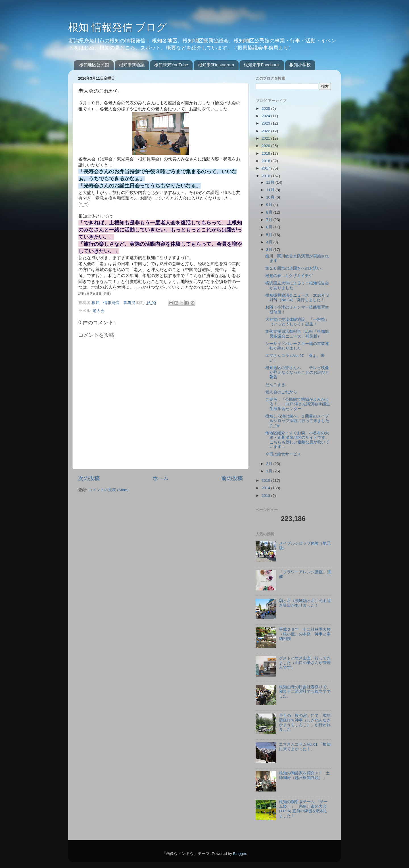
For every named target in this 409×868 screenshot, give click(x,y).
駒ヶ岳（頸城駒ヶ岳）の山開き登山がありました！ (305, 603)
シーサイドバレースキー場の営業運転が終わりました (297, 346)
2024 (266, 116)
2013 (266, 496)
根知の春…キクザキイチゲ (289, 276)
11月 (271, 190)
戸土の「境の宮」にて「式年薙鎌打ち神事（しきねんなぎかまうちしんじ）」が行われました (305, 723)
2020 (266, 146)
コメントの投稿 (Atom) (108, 490)
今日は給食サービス (283, 454)
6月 (270, 227)
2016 (266, 176)
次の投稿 (89, 478)
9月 (270, 205)
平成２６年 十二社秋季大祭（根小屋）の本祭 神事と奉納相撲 (305, 634)
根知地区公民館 (94, 65)
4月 (270, 242)
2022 (266, 131)
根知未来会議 (132, 65)
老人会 (99, 311)
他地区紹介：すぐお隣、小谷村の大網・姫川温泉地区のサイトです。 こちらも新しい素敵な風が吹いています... (299, 440)
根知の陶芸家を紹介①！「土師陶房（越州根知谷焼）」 (304, 775)
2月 (270, 464)
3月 (270, 250)
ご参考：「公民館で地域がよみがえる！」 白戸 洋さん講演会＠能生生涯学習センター (298, 404)
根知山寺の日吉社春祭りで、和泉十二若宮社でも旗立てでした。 (305, 692)
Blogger (239, 854)
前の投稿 (232, 478)
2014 (266, 488)
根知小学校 (300, 65)
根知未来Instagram (216, 65)
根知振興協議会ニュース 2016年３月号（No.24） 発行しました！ (297, 298)
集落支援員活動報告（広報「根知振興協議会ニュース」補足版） (297, 334)
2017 (266, 168)
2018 (266, 161)
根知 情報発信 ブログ (117, 27)
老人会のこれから (281, 392)
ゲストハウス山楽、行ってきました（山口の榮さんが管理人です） (305, 663)
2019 (266, 153)
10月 (271, 197)
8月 (270, 212)
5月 (270, 235)
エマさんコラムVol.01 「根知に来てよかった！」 (305, 747)
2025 (266, 108)
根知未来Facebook (262, 65)
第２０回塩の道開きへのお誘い (293, 268)
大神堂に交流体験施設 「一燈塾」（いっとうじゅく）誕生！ (297, 322)
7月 (270, 220)
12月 (271, 182)
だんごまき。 (277, 385)
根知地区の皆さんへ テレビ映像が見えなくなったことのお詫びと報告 (297, 372)
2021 (266, 138)
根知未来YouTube (171, 65)
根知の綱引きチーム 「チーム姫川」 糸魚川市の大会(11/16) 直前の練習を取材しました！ (303, 809)
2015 (266, 480)
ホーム (161, 478)
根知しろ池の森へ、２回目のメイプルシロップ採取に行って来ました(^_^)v (297, 421)
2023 (266, 123)
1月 (270, 471)
